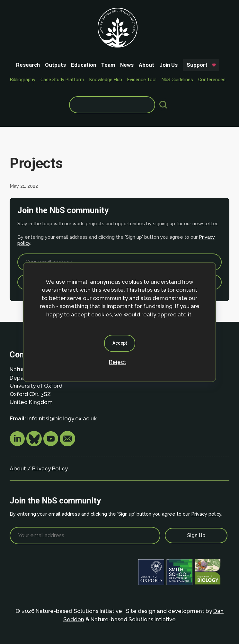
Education (84, 65)
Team (108, 65)
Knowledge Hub (106, 80)
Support (197, 65)
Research (28, 65)
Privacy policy (206, 514)
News (127, 65)
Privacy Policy (50, 468)
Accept (120, 343)
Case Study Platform (62, 80)
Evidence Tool (142, 80)
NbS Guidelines (177, 80)
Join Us (168, 65)
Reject (118, 362)
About (146, 65)
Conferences (212, 80)
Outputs (55, 65)
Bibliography (23, 80)
